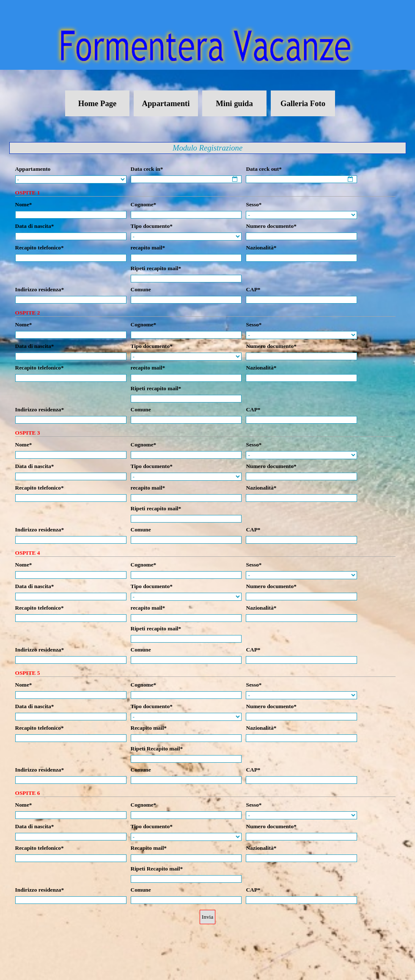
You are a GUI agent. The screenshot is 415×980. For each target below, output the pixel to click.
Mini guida (234, 103)
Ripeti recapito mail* (156, 268)
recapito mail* (148, 248)
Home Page (98, 103)
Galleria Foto (303, 103)
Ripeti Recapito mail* (157, 749)
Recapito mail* (149, 728)
